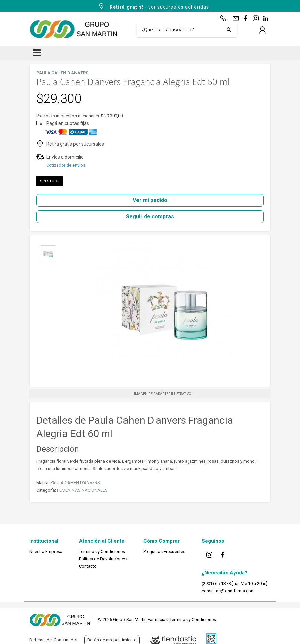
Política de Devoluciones (103, 559)
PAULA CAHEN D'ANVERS (75, 483)
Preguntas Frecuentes (164, 551)
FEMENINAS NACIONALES (82, 490)
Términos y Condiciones (102, 551)
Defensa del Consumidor (53, 640)
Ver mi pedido (150, 200)
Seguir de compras (150, 216)
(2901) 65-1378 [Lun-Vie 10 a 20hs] (235, 583)
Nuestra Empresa (46, 551)
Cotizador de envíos (66, 165)
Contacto (88, 566)
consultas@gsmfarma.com (228, 591)
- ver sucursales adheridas (153, 6)
